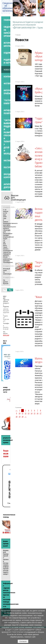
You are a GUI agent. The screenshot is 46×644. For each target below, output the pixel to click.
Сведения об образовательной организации (7, 31)
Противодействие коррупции (7, 176)
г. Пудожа (39, 28)
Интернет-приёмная (7, 92)
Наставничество (7, 160)
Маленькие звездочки (40, 360)
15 (35, 413)
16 (38, 413)
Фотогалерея (7, 83)
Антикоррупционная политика (7, 112)
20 (23, 417)
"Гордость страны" (40, 120)
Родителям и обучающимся (7, 61)
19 (20, 417)
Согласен (23, 641)
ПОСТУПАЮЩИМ (7, 167)
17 (40, 413)
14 (32, 413)
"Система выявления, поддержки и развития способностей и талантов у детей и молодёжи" (7, 137)
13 (29, 413)
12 (26, 413)
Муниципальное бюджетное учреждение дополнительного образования (28, 25)
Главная (7, 20)
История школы (7, 44)
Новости (7, 70)
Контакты (7, 76)
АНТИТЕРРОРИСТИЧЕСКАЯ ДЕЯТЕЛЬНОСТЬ (7, 186)
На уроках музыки (6, 282)
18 (17, 417)
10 (20, 413)
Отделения (7, 53)
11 (23, 413)
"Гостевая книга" (7, 102)
